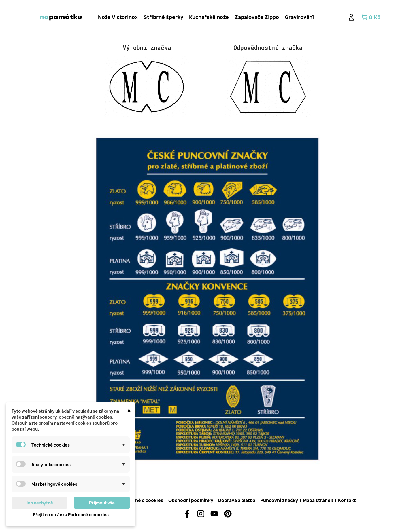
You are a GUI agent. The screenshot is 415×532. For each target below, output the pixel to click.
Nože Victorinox (118, 17)
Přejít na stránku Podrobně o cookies (71, 515)
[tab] (118, 17)
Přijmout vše (102, 503)
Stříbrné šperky (163, 17)
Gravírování (299, 17)
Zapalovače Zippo (257, 17)
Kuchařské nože (209, 17)
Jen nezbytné (39, 503)
